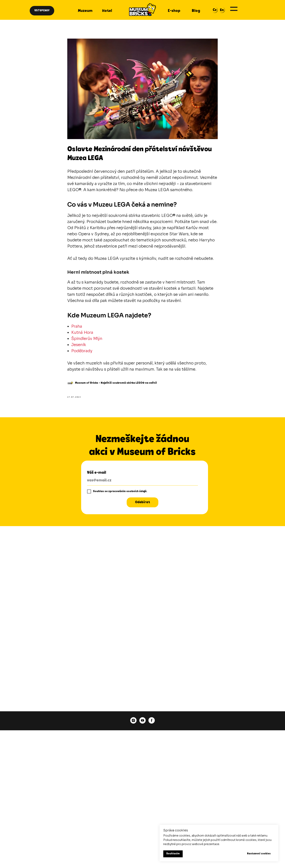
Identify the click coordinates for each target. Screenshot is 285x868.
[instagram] (133, 720)
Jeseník (79, 345)
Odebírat (142, 502)
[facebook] (152, 720)
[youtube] (142, 720)
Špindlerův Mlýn (87, 339)
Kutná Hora (82, 332)
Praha (77, 326)
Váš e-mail (97, 473)
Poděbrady (82, 351)
